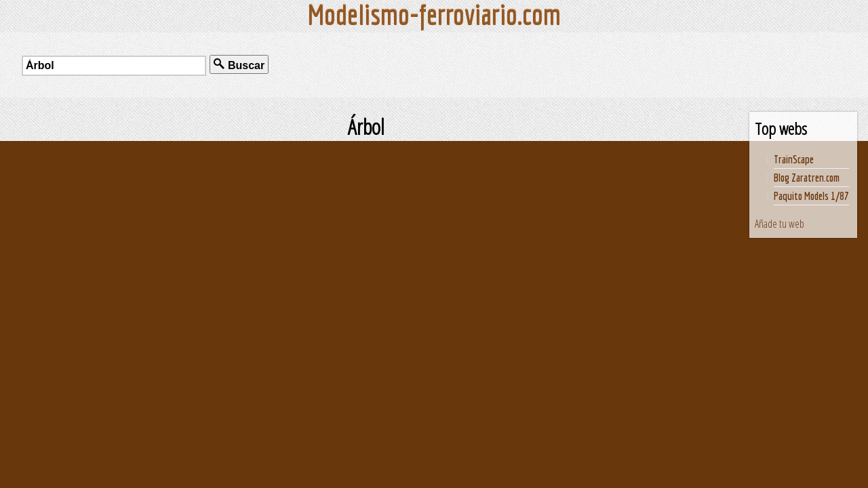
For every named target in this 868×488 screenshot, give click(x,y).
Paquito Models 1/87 (811, 196)
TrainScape (794, 159)
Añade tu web (780, 224)
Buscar (239, 65)
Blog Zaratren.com (807, 178)
